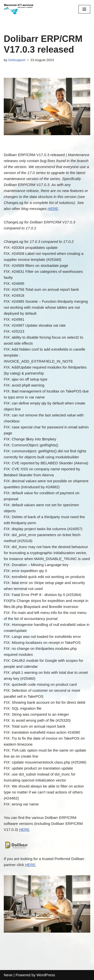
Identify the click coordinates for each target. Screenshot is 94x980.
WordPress (46, 975)
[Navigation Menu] (84, 9)
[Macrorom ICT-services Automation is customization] (19, 9)
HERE (53, 209)
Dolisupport (17, 60)
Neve (8, 975)
